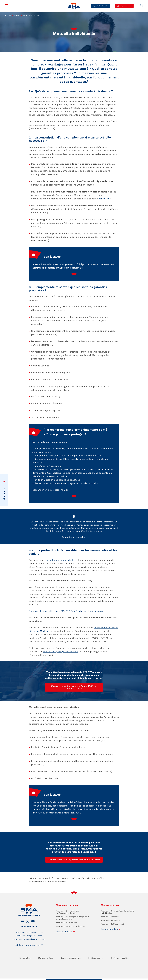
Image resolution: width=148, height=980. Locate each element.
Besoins (17, 15)
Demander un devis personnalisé (50, 505)
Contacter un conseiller (74, 552)
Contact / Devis (55, 978)
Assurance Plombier (110, 932)
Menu (6, 6)
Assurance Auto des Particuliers (70, 941)
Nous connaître (29, 942)
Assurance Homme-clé (66, 938)
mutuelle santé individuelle (60, 560)
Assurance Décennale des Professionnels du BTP (68, 927)
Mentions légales (46, 973)
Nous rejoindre (31, 954)
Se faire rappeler (92, 978)
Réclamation (25, 973)
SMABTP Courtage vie (26, 951)
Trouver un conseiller (73, 978)
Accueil (8, 15)
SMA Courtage (35, 947)
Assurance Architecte (111, 935)
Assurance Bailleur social (112, 939)
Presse (43, 954)
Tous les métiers (109, 944)
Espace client (126, 6)
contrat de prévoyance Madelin (61, 652)
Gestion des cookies (120, 973)
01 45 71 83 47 (102, 6)
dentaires (104, 199)
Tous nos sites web (30, 960)
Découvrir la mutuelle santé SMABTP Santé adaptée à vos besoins (66, 611)
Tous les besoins (64, 947)
